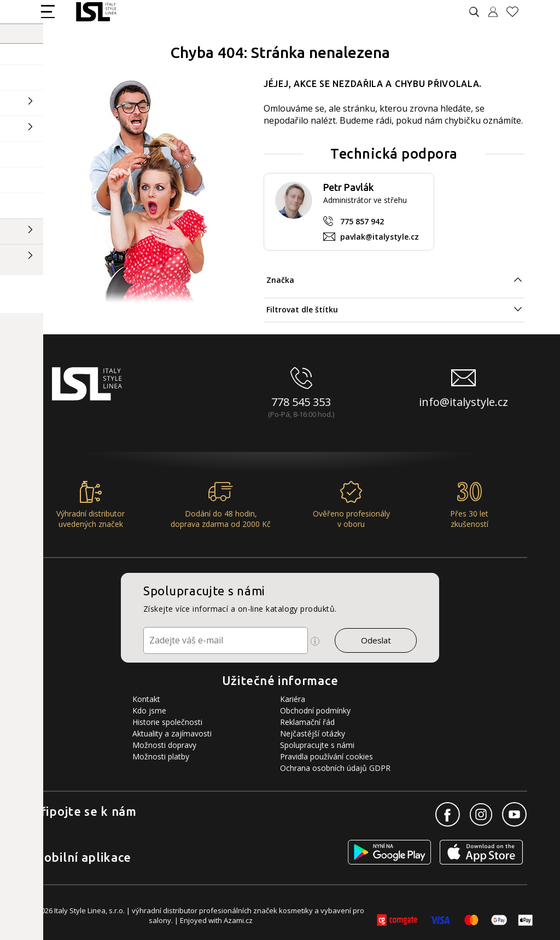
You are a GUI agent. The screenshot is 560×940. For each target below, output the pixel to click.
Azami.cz (238, 920)
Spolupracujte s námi (317, 745)
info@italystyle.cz (463, 402)
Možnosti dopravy (164, 745)
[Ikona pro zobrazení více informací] (315, 641)
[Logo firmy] (96, 12)
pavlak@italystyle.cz (380, 237)
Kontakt (146, 699)
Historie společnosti (167, 722)
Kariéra (293, 699)
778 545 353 (301, 402)
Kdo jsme (149, 710)
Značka (280, 280)
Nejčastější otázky (313, 733)
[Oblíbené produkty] (517, 12)
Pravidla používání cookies (326, 756)
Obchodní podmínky (315, 710)
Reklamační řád (307, 722)
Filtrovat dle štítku (302, 309)
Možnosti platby (161, 756)
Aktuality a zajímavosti (172, 733)
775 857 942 (362, 221)
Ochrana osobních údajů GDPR (335, 768)
